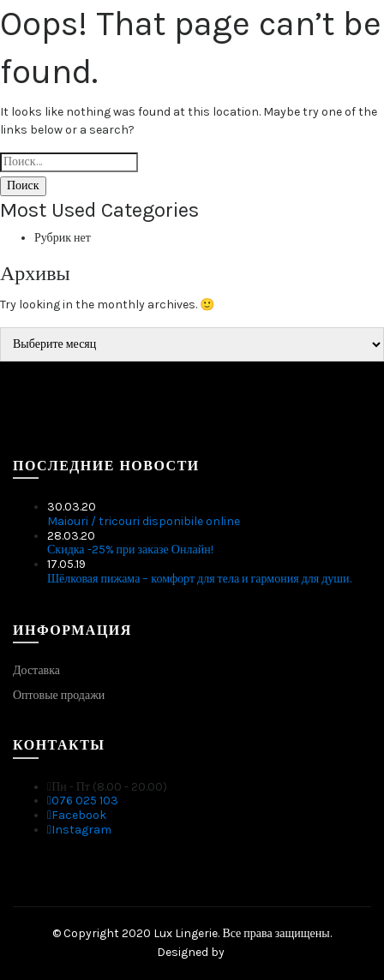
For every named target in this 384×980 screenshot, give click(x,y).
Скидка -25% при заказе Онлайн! (130, 550)
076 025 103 (83, 801)
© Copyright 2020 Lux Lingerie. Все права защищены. (192, 933)
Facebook (77, 815)
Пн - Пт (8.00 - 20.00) (107, 787)
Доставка (36, 670)
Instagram (79, 830)
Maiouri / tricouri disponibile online (144, 521)
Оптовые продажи (59, 695)
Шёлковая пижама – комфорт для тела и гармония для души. (199, 579)
